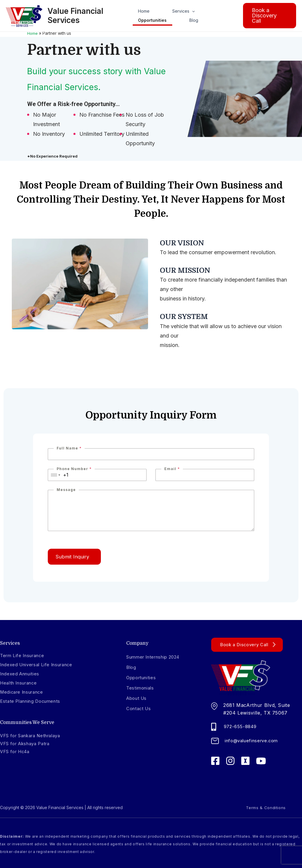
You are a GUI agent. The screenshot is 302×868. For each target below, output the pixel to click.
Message (66, 490)
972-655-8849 (242, 726)
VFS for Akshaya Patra (28, 743)
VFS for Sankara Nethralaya (35, 736)
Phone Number (74, 469)
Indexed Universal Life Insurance (40, 664)
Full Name (69, 448)
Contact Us (140, 708)
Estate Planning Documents (33, 702)
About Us (138, 698)
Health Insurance (21, 683)
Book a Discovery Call (247, 644)
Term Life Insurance (24, 655)
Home (144, 11)
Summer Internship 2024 (156, 657)
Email (172, 469)
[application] (181, 11)
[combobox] (56, 475)
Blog (183, 21)
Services (173, 11)
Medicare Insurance (24, 692)
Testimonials (141, 687)
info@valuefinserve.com (254, 740)
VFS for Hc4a (17, 751)
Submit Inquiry (77, 557)
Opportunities (152, 21)
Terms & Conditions (258, 807)
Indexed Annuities (22, 674)
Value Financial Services (77, 16)
